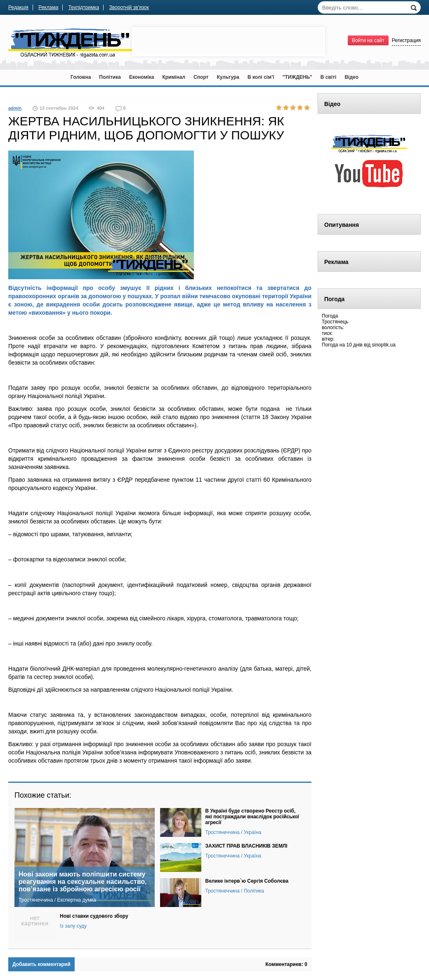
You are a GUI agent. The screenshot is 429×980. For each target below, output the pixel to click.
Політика (110, 77)
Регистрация (406, 40)
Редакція (18, 7)
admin (15, 108)
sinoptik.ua (384, 345)
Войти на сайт (368, 40)
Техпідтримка (84, 7)
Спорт (201, 77)
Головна (81, 77)
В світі (329, 77)
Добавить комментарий (41, 964)
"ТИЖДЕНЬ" (297, 77)
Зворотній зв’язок (129, 7)
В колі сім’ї (261, 77)
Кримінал (174, 77)
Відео (351, 77)
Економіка (142, 77)
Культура (228, 77)
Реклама (48, 7)
